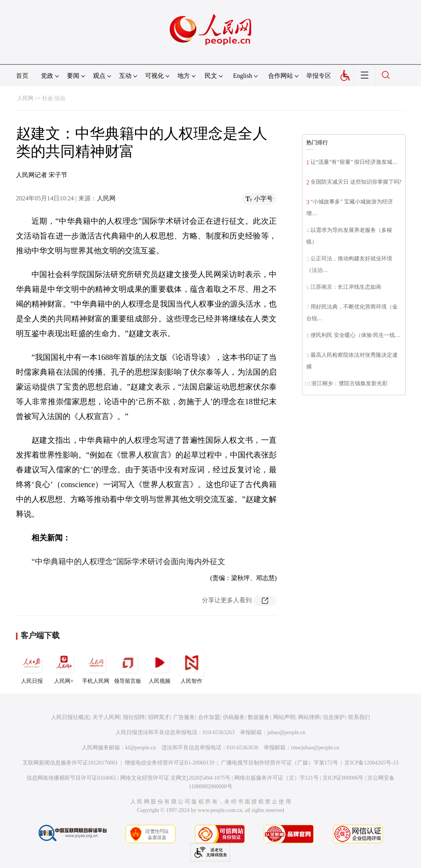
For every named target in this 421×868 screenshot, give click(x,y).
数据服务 (259, 717)
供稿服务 (234, 717)
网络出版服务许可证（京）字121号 (276, 778)
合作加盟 (209, 717)
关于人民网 (106, 717)
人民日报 (32, 666)
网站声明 (284, 717)
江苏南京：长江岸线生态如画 (346, 287)
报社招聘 (134, 717)
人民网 (25, 98)
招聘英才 (159, 717)
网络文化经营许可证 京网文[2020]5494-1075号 (175, 778)
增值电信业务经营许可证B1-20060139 (169, 763)
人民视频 (160, 666)
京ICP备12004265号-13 (371, 763)
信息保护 (334, 717)
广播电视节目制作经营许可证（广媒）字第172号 (280, 763)
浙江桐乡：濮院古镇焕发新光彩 (349, 383)
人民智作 (191, 666)
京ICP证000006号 (343, 778)
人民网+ (64, 666)
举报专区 (319, 76)
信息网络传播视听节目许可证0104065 (71, 778)
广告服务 (184, 717)
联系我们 (359, 717)
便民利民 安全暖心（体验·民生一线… (355, 335)
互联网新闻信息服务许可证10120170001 (70, 763)
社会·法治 (54, 98)
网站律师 (309, 717)
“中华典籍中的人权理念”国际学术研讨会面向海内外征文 (128, 561)
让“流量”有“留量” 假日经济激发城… (354, 162)
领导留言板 (128, 666)
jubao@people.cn (286, 732)
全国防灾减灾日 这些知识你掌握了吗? (356, 182)
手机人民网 (96, 666)
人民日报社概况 (70, 717)
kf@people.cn (141, 748)
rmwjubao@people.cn (315, 748)
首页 (22, 76)
